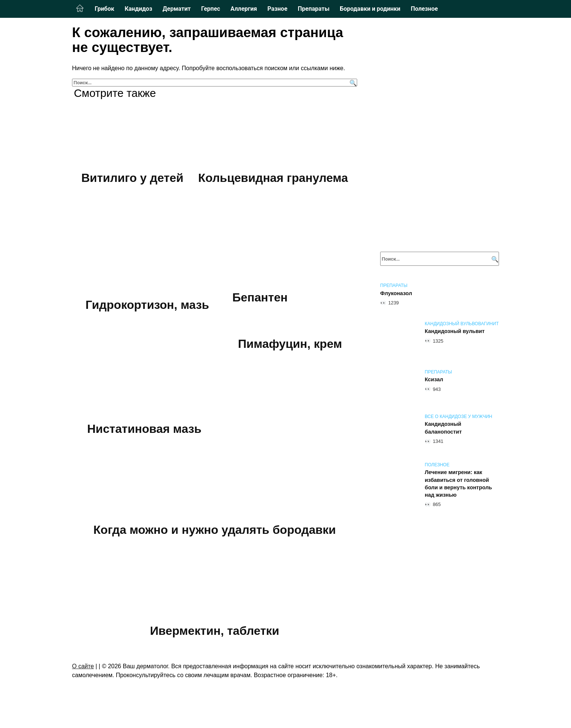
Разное (277, 9)
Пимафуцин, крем (290, 345)
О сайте (83, 670)
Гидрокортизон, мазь (148, 306)
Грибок (105, 9)
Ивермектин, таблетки (215, 633)
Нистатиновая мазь (144, 430)
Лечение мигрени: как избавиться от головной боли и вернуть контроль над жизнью (458, 484)
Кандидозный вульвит (455, 332)
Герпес (211, 9)
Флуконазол (396, 293)
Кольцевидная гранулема (273, 178)
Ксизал (434, 380)
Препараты (314, 9)
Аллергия (244, 9)
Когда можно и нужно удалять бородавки (214, 532)
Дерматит (177, 9)
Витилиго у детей (132, 178)
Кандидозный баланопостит (443, 428)
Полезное (424, 9)
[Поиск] (352, 83)
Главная (80, 9)
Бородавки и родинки (370, 9)
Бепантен (260, 298)
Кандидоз (138, 9)
